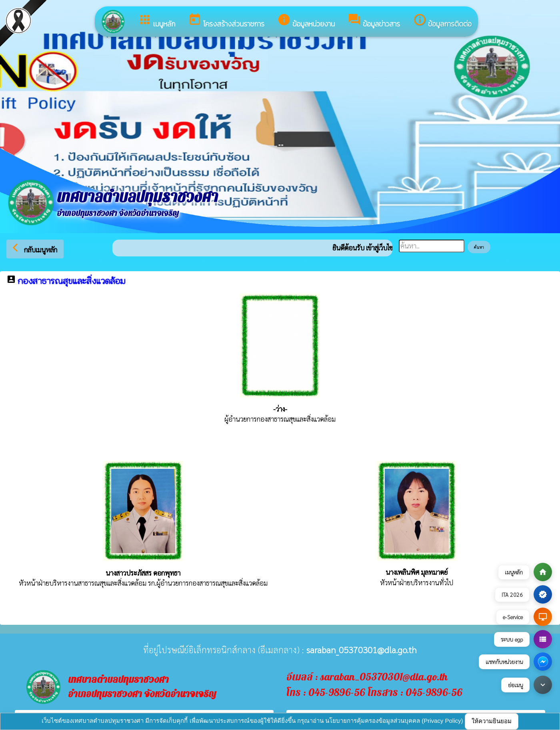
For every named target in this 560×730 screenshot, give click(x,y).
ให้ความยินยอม (492, 721)
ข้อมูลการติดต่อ (442, 21)
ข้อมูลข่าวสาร (374, 21)
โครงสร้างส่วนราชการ (226, 21)
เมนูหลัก (157, 21)
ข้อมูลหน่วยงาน (306, 21)
